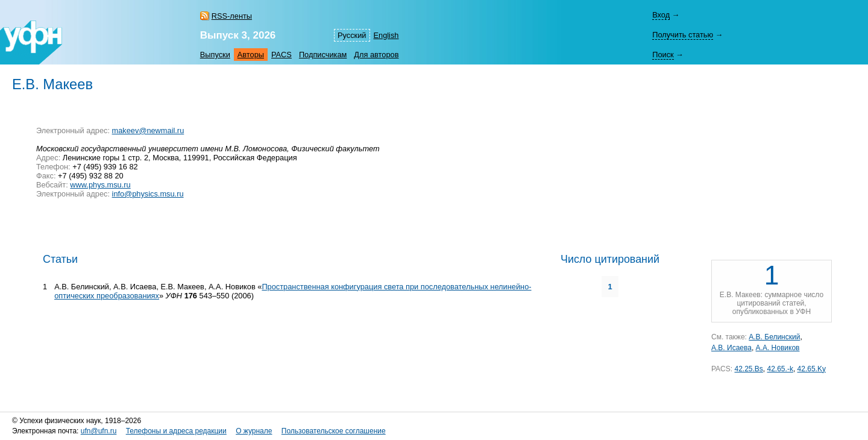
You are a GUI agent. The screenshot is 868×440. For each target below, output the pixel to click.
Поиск (663, 55)
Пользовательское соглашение (334, 431)
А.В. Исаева (731, 348)
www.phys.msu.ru (100, 185)
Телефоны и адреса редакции (176, 431)
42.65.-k (780, 369)
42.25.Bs (748, 369)
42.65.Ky (812, 369)
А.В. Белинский (774, 337)
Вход (661, 15)
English (386, 35)
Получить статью (683, 35)
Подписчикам (323, 55)
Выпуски (215, 55)
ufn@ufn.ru (99, 431)
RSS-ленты (232, 16)
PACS (281, 55)
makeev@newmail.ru (148, 130)
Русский (352, 35)
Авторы (251, 55)
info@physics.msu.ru (148, 194)
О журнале (254, 431)
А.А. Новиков (778, 348)
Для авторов (376, 55)
